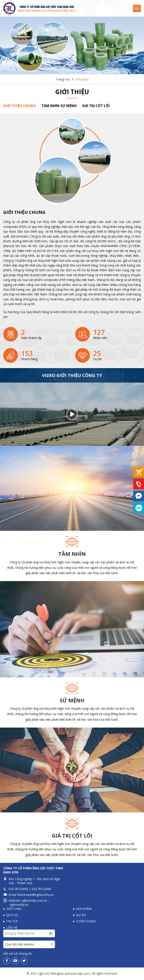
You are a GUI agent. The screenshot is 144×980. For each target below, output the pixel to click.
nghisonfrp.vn (19, 905)
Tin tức (12, 922)
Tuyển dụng (86, 922)
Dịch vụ (12, 916)
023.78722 (16, 889)
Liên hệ (12, 928)
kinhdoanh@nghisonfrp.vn (36, 895)
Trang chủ (63, 80)
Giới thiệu (82, 80)
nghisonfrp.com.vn (34, 901)
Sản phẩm (84, 909)
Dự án (81, 916)
